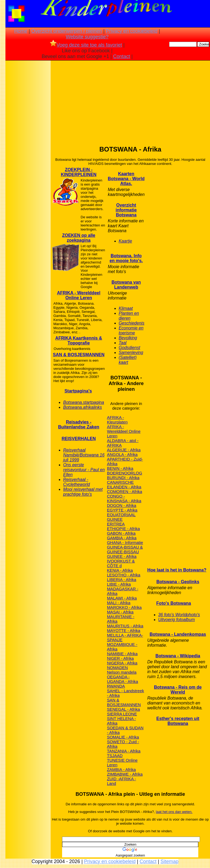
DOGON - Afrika (122, 505)
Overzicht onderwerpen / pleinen (67, 31)
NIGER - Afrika (120, 658)
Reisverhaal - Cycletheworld (77, 482)
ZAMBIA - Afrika (121, 769)
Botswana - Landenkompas (178, 634)
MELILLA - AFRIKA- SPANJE (125, 637)
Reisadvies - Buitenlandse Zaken (79, 424)
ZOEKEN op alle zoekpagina (79, 238)
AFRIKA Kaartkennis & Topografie (79, 341)
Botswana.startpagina (84, 402)
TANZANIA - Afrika (124, 751)
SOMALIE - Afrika (123, 737)
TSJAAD (115, 756)
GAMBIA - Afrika (122, 538)
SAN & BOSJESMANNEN (79, 355)
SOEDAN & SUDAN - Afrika (125, 730)
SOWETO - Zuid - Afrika (123, 744)
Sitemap (169, 861)
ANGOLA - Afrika (122, 454)
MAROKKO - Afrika (124, 607)
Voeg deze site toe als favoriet (86, 45)
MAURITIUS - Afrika (125, 626)
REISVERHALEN (79, 439)
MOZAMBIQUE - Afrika (122, 647)
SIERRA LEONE (122, 714)
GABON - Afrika (121, 533)
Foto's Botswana (174, 603)
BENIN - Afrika (120, 468)
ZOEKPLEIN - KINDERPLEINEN (79, 172)
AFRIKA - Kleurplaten (117, 420)
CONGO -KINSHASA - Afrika (124, 498)
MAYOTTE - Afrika (124, 630)
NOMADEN (118, 668)
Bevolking (128, 338)
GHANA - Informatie (125, 542)
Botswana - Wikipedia (178, 656)
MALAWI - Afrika (122, 598)
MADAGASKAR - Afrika (123, 591)
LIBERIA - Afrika (122, 580)
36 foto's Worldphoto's (179, 615)
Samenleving (131, 353)
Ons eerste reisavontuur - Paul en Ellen (84, 470)
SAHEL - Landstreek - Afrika (126, 693)
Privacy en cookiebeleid (132, 31)
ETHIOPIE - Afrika (124, 529)
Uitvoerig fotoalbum (176, 620)
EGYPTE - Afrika (122, 510)
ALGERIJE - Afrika (124, 450)
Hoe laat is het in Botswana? (177, 570)
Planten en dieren (129, 316)
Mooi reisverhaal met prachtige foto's (83, 492)
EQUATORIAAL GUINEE (121, 517)
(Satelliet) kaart (128, 360)
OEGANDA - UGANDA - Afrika (123, 679)
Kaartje (125, 241)
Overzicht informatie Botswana (126, 210)
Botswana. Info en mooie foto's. (126, 258)
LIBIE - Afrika (119, 584)
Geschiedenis (132, 323)
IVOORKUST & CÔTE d (121, 563)
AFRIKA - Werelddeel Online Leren (79, 295)
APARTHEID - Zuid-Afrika (125, 461)
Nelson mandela (122, 672)
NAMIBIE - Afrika (122, 654)
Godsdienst (130, 348)
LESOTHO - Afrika (124, 575)
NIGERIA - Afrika (122, 663)
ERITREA (116, 524)
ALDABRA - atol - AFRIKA (123, 443)
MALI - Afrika (119, 603)
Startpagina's (78, 391)
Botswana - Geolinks (178, 582)
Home (21, 31)
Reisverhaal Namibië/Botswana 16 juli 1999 (84, 455)
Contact (121, 56)
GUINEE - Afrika (122, 556)
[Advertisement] (28, 147)
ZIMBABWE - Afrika (125, 774)
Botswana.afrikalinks (83, 407)
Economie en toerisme (131, 330)
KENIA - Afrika (120, 570)
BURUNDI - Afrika (123, 478)
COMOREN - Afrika (125, 492)
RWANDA (116, 686)
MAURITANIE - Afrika (121, 619)
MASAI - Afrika (120, 612)
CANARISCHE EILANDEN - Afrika (124, 485)
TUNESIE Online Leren (122, 763)
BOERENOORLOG (125, 473)
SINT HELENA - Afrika (121, 721)
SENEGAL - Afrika (124, 709)
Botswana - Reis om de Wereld (178, 690)
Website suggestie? (87, 37)
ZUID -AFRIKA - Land (122, 781)
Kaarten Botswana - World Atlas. (126, 179)
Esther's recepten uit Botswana (178, 721)
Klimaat (126, 308)
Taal (123, 343)
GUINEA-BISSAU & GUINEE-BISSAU (125, 549)
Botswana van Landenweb (126, 285)
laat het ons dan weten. (174, 812)
